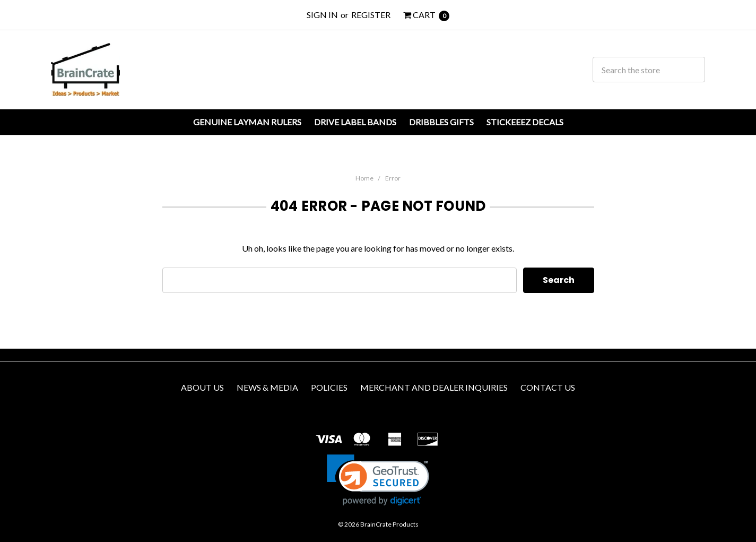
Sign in (322, 15)
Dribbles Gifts (441, 122)
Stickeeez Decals (525, 122)
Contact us (548, 387)
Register (371, 15)
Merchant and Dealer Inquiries (434, 387)
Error (393, 178)
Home (364, 178)
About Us (202, 387)
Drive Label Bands (355, 122)
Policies (329, 387)
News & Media (267, 387)
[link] (378, 480)
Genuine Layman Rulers (247, 122)
